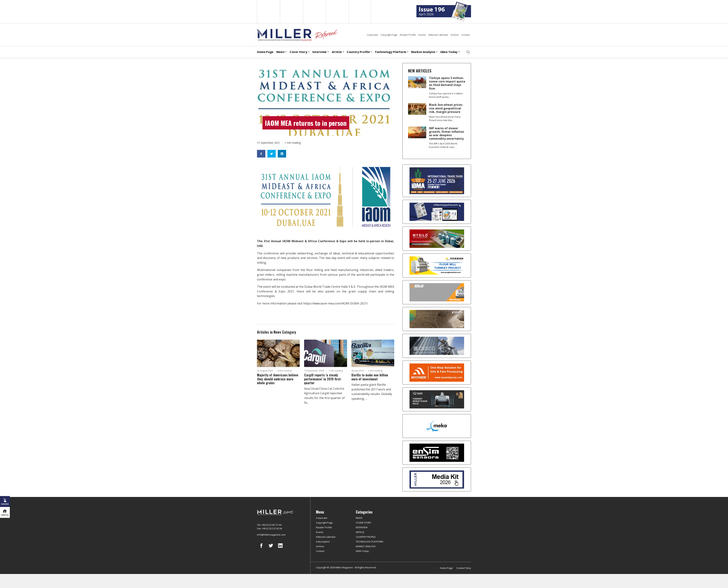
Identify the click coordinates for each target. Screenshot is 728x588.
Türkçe (360, 12)
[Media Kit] (437, 479)
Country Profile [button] (358, 52)
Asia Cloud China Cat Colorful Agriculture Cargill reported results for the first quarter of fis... (324, 396)
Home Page (265, 52)
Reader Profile (408, 35)
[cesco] (437, 346)
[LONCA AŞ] (437, 453)
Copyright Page (389, 35)
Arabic (314, 12)
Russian (337, 12)
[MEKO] (437, 426)
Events (422, 35)
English (268, 12)
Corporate (372, 35)
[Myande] (437, 373)
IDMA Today (362, 551)
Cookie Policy (464, 568)
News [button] (280, 52)
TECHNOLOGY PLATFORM (369, 542)
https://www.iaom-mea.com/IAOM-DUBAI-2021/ (336, 303)
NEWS (359, 518)
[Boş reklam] (437, 212)
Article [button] (337, 52)
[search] (468, 52)
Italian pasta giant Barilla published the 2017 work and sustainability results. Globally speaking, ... (372, 392)
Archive (455, 35)
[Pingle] (437, 266)
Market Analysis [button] (423, 52)
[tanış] (437, 399)
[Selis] (437, 292)
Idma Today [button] (449, 52)
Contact (466, 35)
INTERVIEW (362, 527)
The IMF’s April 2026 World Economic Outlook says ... (443, 145)
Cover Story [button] (298, 52)
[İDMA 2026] (437, 181)
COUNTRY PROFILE (366, 537)
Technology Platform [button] (390, 52)
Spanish (291, 12)
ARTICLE (360, 532)
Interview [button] (320, 52)
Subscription (323, 542)
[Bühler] (437, 319)
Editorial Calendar (438, 35)
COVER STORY (363, 523)
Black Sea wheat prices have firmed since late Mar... (445, 118)
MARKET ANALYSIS (366, 546)
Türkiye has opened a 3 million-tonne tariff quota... (446, 95)
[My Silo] (437, 239)
